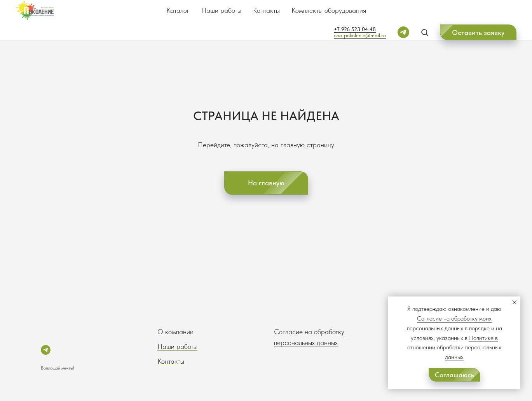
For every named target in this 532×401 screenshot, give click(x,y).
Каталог (178, 10)
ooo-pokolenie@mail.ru (360, 35)
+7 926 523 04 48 (355, 29)
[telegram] (403, 32)
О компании (175, 332)
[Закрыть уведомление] (515, 302)
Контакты (266, 10)
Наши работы (221, 10)
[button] (425, 32)
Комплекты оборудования (329, 10)
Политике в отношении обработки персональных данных (454, 348)
